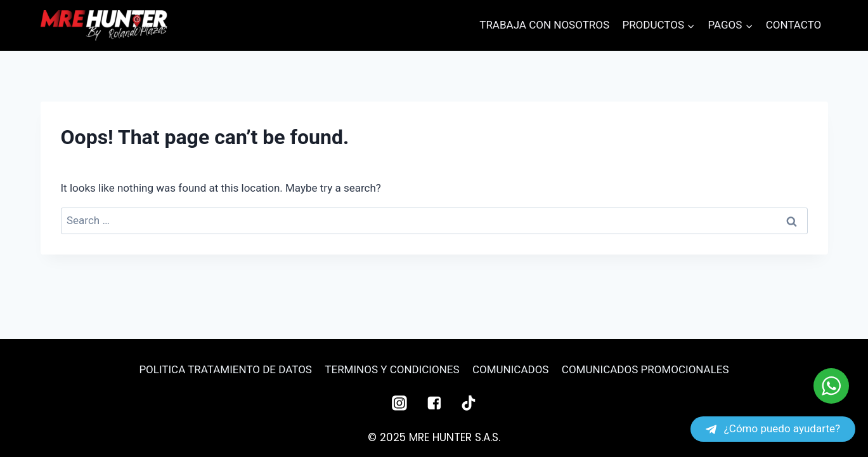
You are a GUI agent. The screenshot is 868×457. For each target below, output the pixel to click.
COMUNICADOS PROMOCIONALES (645, 369)
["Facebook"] (434, 403)
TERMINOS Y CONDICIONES (392, 369)
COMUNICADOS (510, 369)
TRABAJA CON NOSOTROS (544, 25)
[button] (690, 25)
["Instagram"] (399, 403)
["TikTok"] (469, 403)
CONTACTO (794, 25)
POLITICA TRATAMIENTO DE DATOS (225, 369)
